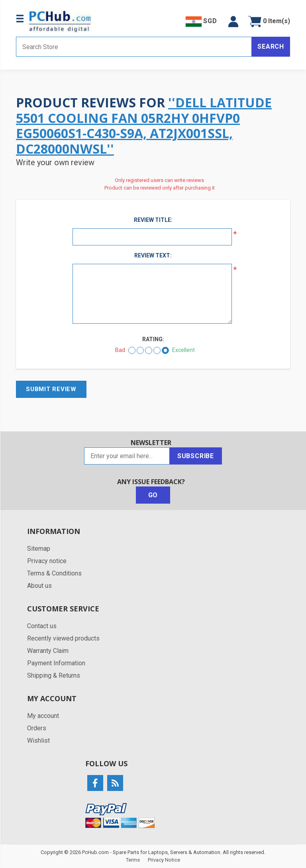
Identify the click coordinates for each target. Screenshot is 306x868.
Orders (37, 728)
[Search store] (134, 47)
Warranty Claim (48, 651)
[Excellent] (165, 350)
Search (271, 46)
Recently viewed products (63, 638)
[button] (233, 22)
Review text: (153, 255)
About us (39, 586)
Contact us (42, 626)
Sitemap (39, 549)
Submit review (51, 389)
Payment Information (56, 663)
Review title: (153, 220)
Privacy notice (47, 561)
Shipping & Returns (54, 675)
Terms (133, 860)
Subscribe (196, 456)
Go (153, 495)
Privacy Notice (164, 860)
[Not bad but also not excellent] (149, 350)
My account (43, 716)
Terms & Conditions (54, 573)
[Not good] (140, 350)
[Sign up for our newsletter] (127, 456)
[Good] (157, 350)
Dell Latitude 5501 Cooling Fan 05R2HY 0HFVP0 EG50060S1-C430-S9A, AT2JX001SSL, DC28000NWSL (144, 125)
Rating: (153, 339)
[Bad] (132, 350)
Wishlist (38, 740)
